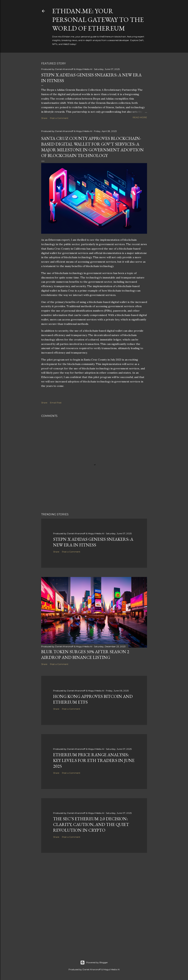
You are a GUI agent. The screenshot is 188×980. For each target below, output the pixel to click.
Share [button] (44, 118)
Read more (140, 117)
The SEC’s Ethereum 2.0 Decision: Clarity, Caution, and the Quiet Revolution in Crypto (91, 824)
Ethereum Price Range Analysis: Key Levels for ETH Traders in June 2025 (94, 760)
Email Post (56, 403)
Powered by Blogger (94, 963)
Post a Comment (59, 118)
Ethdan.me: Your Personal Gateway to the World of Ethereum (98, 20)
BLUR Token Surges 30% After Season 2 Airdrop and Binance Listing (85, 654)
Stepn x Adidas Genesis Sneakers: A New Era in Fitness (93, 542)
